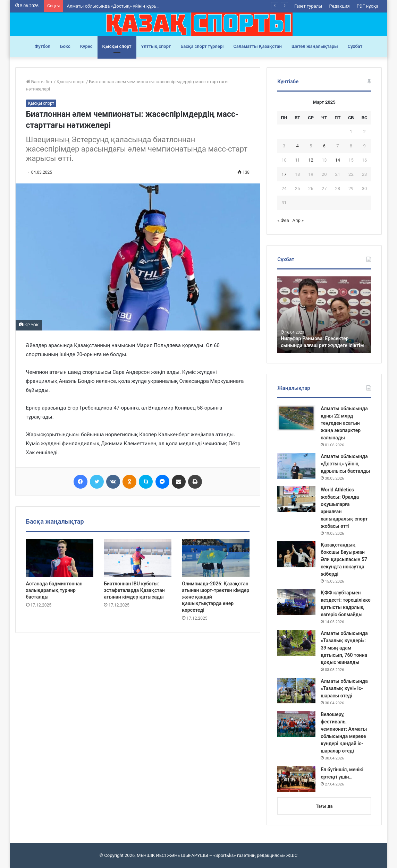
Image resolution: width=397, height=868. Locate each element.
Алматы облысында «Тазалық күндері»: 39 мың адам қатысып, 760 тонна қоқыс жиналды (344, 648)
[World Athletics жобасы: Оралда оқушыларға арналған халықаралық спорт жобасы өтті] (296, 499)
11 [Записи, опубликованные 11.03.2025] (298, 160)
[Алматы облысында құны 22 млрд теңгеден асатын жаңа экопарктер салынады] (296, 418)
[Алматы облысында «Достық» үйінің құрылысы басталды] (296, 466)
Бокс (65, 46)
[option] (324, 315)
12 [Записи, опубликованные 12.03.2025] (311, 160)
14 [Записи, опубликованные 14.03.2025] (338, 160)
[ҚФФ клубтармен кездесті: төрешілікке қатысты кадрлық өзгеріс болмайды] (296, 602)
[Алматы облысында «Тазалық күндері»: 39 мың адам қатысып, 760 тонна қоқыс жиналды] (296, 643)
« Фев (283, 220)
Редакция (339, 6)
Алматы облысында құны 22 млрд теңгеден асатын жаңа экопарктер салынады (344, 423)
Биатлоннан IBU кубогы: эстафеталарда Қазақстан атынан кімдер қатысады (134, 590)
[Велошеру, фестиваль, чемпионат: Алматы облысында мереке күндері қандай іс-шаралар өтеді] (296, 724)
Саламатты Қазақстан (257, 46)
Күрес (86, 46)
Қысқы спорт (117, 46)
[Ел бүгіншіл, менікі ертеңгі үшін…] (296, 779)
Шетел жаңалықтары (315, 46)
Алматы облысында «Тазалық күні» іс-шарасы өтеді (344, 688)
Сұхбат (355, 46)
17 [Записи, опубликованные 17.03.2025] (284, 174)
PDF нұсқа (368, 6)
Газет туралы (308, 6)
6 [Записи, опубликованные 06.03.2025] (324, 146)
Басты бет (39, 82)
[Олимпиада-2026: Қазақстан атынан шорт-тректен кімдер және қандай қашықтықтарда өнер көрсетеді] (216, 558)
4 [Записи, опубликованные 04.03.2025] (297, 146)
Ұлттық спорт (156, 46)
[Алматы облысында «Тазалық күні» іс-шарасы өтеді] (296, 691)
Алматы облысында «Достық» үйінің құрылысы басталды (345, 464)
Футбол (43, 46)
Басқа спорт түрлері (202, 46)
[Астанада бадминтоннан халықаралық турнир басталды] (60, 558)
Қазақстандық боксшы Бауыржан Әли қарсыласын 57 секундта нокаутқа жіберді (344, 559)
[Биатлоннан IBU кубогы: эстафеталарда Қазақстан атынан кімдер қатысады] (138, 558)
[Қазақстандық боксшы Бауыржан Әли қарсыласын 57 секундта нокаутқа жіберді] (296, 554)
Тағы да (324, 806)
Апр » (298, 220)
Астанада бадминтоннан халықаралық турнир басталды (54, 590)
